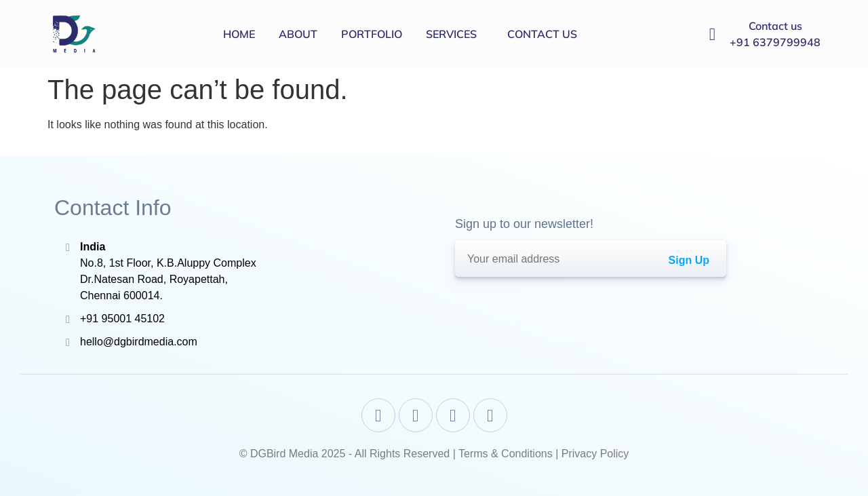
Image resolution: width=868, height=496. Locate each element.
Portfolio (372, 34)
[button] (455, 34)
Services (451, 34)
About (298, 34)
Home (239, 34)
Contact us (542, 34)
